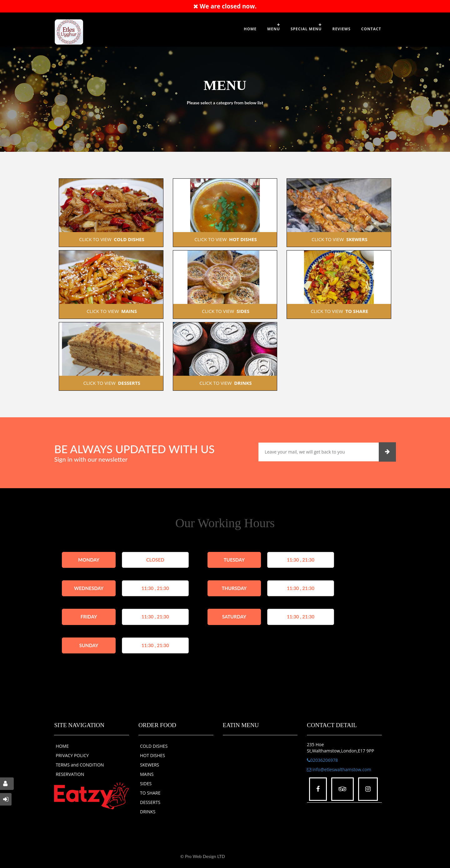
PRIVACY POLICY (72, 755)
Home (250, 29)
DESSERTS (150, 802)
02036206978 (322, 760)
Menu (274, 29)
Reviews (341, 29)
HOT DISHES (152, 755)
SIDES (146, 784)
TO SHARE (150, 793)
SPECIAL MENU (306, 29)
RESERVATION (70, 774)
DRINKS (148, 812)
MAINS (147, 774)
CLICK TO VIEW (111, 239)
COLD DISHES (154, 746)
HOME (62, 746)
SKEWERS (150, 765)
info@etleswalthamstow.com (339, 769)
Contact (371, 29)
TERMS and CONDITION (80, 765)
